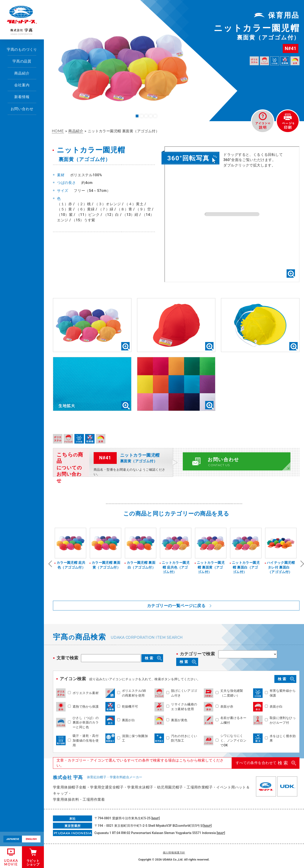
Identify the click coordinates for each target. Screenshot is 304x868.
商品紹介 (22, 73)
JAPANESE (13, 839)
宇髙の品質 (22, 61)
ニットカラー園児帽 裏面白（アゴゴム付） (246, 567)
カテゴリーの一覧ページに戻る (176, 606)
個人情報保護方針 (174, 853)
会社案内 (22, 85)
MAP (156, 818)
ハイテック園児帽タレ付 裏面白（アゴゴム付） (281, 567)
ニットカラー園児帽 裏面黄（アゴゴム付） (211, 567)
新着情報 (22, 97)
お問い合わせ (22, 109)
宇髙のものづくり (22, 49)
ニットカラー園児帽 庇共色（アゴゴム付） (176, 567)
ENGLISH (31, 839)
